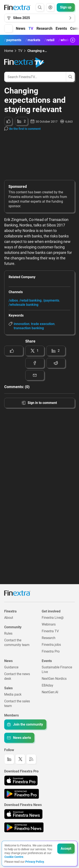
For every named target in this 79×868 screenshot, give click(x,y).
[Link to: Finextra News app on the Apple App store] (23, 814)
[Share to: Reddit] (56, 363)
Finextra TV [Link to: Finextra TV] (50, 631)
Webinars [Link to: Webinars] (49, 624)
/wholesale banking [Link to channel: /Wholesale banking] (23, 305)
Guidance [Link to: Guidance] (11, 667)
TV (31, 28)
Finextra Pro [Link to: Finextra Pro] (51, 651)
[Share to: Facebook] (35, 363)
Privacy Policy (35, 862)
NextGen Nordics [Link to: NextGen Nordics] (54, 679)
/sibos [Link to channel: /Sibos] (13, 300)
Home (9, 51)
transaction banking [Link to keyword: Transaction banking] (29, 328)
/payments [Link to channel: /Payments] (51, 300)
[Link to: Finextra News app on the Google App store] (24, 827)
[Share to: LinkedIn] (21, 121)
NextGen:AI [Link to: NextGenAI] (50, 692)
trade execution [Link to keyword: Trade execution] (43, 324)
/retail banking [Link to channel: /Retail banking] (30, 300)
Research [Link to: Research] (49, 638)
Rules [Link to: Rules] (8, 633)
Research (44, 28)
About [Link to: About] (9, 618)
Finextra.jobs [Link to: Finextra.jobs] (51, 645)
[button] (8, 28)
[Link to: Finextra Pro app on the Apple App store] (21, 780)
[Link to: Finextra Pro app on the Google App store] (22, 794)
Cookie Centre (14, 857)
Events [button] (61, 28)
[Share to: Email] (35, 375)
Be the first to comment (25, 129)
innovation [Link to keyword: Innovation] (22, 324)
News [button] (21, 28)
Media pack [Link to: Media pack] (13, 694)
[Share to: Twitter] (35, 351)
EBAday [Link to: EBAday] (48, 685)
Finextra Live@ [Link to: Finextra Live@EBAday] (53, 618)
